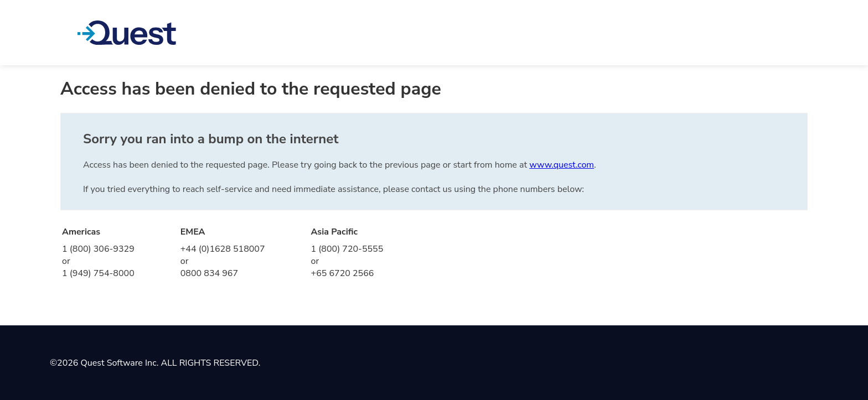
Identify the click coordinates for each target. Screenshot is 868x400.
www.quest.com (562, 165)
